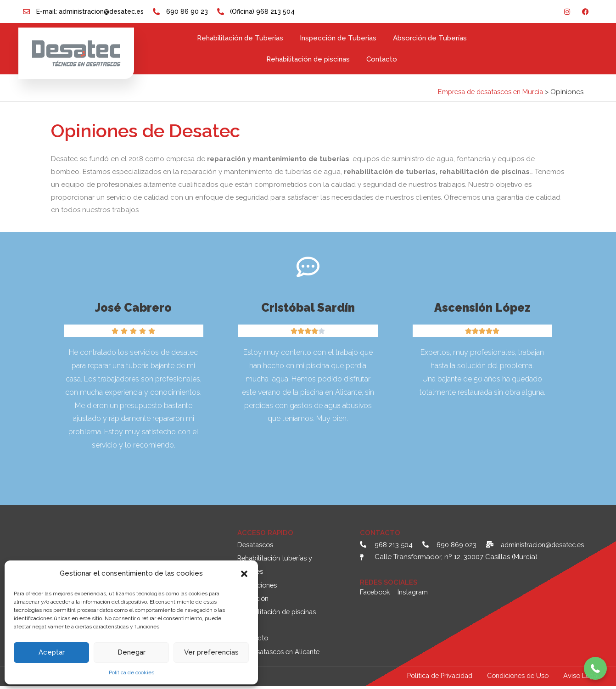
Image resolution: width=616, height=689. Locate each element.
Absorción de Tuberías (430, 38)
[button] (244, 574)
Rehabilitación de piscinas (308, 59)
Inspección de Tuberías (338, 38)
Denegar (132, 652)
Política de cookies (132, 672)
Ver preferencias (211, 652)
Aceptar (52, 652)
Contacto (382, 59)
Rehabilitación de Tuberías (240, 38)
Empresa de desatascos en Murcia (487, 92)
